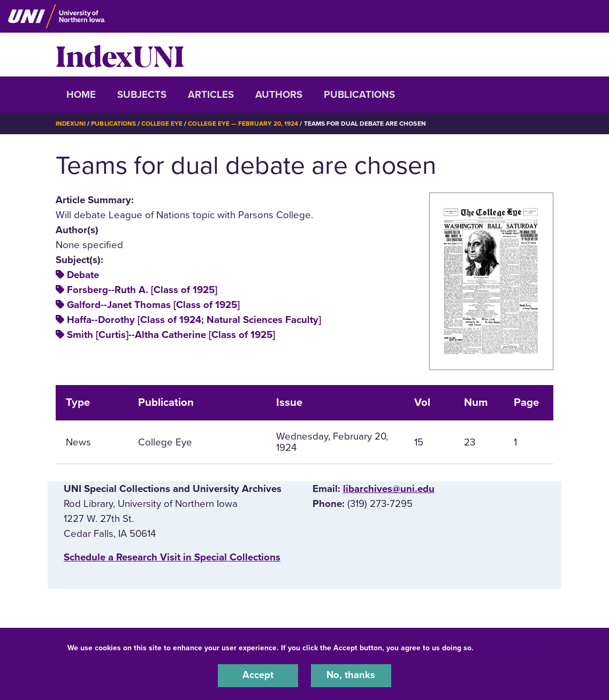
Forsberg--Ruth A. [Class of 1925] (142, 290)
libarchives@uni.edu (389, 488)
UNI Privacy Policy (509, 647)
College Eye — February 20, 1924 (243, 124)
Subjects (142, 95)
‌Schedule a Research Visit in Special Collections (172, 557)
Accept (258, 675)
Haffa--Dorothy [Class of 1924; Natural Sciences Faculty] (194, 320)
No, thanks (351, 675)
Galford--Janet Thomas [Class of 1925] (153, 305)
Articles (211, 95)
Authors (279, 95)
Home (81, 95)
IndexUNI (120, 55)
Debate (83, 275)
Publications (359, 95)
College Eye (162, 124)
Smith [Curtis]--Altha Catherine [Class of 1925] (171, 335)
